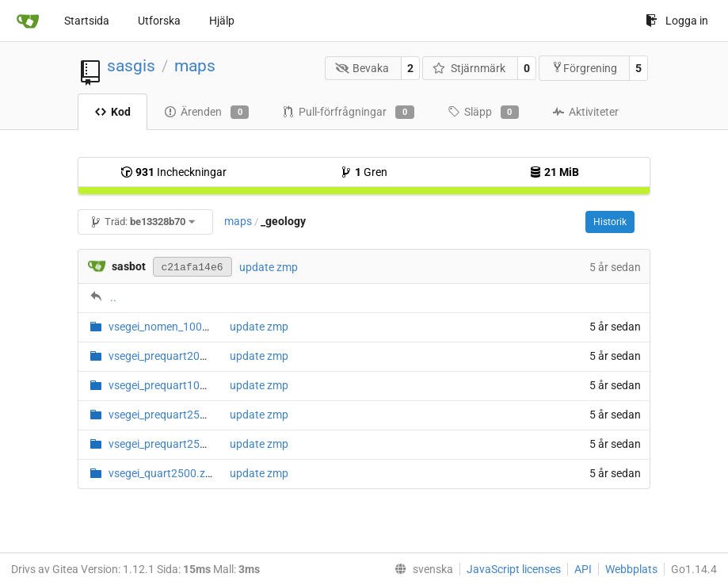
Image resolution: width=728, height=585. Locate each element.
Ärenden (206, 113)
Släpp (483, 113)
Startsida (87, 21)
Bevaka (362, 68)
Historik (610, 222)
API (583, 569)
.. (113, 297)
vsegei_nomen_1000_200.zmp (183, 327)
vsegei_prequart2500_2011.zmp (188, 415)
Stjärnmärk (469, 68)
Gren (364, 172)
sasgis (131, 66)
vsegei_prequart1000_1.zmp (178, 385)
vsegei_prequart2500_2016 (175, 444)
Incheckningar (173, 172)
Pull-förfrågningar (348, 113)
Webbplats (631, 569)
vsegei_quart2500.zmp (165, 473)
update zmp (269, 267)
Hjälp (222, 21)
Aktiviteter (585, 112)
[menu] (421, 569)
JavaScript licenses (514, 569)
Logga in (677, 21)
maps (195, 66)
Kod (112, 112)
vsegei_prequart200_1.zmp (175, 356)
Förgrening (584, 68)
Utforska (159, 21)
